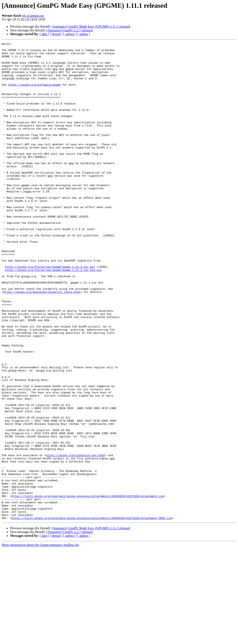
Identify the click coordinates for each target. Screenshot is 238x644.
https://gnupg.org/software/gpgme (34, 93)
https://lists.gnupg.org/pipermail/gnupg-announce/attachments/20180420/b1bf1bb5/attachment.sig (88, 587)
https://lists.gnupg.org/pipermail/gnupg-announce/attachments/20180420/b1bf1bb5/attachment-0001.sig (92, 613)
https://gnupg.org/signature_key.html (75, 538)
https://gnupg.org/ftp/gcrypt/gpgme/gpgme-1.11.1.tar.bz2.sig (53, 316)
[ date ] (44, 34)
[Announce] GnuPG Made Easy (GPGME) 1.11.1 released (91, 26)
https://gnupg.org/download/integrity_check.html (42, 342)
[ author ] (84, 34)
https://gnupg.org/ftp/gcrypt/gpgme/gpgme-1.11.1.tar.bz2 (50, 312)
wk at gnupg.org (33, 16)
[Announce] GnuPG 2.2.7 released (69, 30)
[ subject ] (70, 34)
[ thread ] (56, 34)
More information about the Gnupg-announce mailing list (40, 640)
